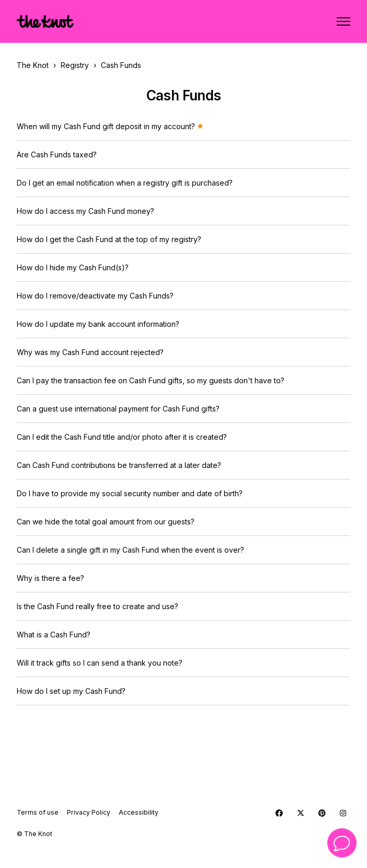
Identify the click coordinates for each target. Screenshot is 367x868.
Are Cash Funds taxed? (57, 155)
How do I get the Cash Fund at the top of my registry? (109, 239)
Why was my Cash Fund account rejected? (90, 352)
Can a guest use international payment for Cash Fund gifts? (118, 409)
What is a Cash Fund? (54, 635)
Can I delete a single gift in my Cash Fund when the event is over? (130, 550)
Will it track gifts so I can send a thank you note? (100, 663)
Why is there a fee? (50, 578)
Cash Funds (121, 65)
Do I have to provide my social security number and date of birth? (130, 493)
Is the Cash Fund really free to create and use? (98, 606)
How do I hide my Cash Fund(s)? (73, 267)
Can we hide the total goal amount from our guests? (106, 522)
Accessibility (139, 812)
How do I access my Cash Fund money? (85, 211)
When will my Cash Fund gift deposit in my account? (110, 126)
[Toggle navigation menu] (343, 21)
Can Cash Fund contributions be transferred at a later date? (119, 465)
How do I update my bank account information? (98, 324)
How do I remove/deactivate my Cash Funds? (95, 296)
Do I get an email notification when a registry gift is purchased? (125, 183)
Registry (75, 65)
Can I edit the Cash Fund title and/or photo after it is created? (122, 437)
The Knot (33, 65)
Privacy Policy (89, 812)
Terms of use (38, 812)
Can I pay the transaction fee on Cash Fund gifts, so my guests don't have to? (151, 380)
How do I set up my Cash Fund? (71, 691)
